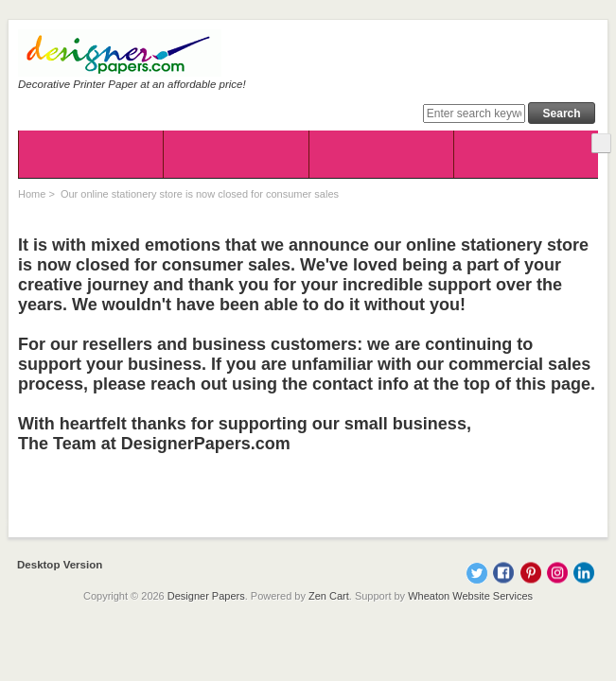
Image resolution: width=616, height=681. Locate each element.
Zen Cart (329, 596)
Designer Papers (206, 596)
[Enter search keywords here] (474, 113)
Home (32, 194)
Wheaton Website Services (470, 596)
